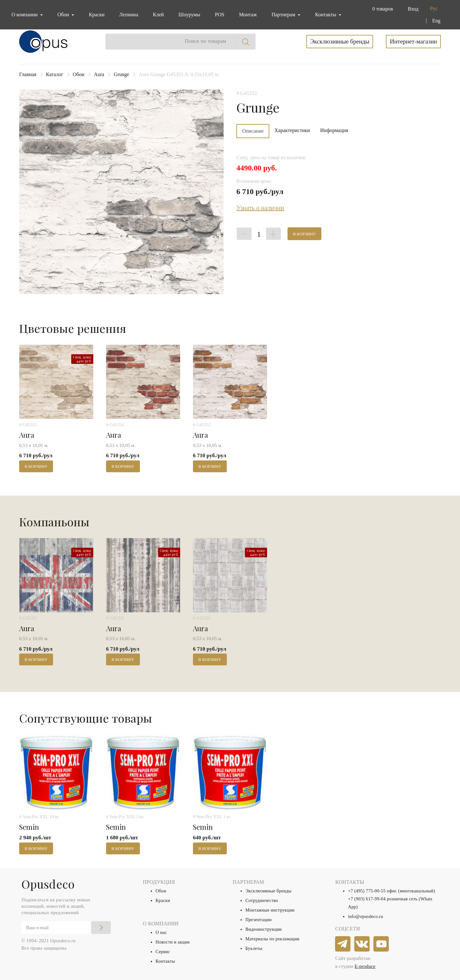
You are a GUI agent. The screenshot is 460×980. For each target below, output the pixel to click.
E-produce (365, 966)
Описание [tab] (253, 131)
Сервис (163, 952)
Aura (99, 74)
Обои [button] (64, 15)
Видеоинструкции (264, 929)
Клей (158, 15)
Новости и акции (173, 942)
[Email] (66, 928)
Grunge (121, 74)
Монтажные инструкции (270, 910)
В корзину (304, 234)
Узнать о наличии (260, 208)
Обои (79, 74)
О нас (161, 933)
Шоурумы (189, 15)
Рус (434, 8)
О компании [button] (25, 15)
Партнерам (284, 15)
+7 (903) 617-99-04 (367, 899)
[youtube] (381, 944)
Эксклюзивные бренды (340, 41)
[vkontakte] (362, 944)
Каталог (55, 74)
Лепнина (129, 15)
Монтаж (248, 15)
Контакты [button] (326, 15)
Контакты (165, 961)
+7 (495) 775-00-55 (367, 891)
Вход (413, 9)
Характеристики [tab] (292, 130)
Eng (436, 21)
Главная (28, 74)
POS (220, 15)
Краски (97, 15)
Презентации (258, 920)
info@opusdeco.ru (365, 917)
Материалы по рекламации (272, 939)
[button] (381, 9)
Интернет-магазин (413, 41)
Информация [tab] (334, 130)
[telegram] (343, 944)
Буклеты (254, 949)
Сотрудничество (262, 901)
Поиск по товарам (205, 41)
